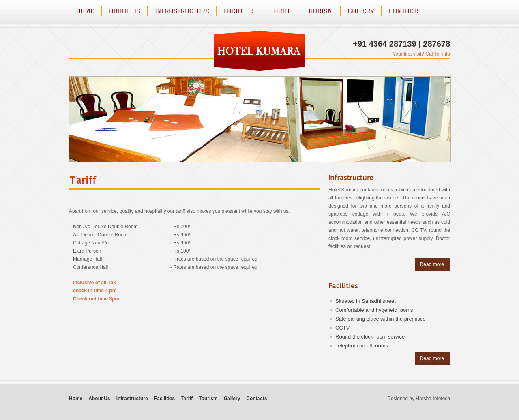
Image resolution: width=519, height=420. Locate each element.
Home (85, 11)
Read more (432, 264)
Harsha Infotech (433, 399)
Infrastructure (182, 11)
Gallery (361, 11)
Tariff (281, 11)
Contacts (405, 11)
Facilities (240, 11)
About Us (125, 11)
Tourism (319, 11)
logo (259, 51)
